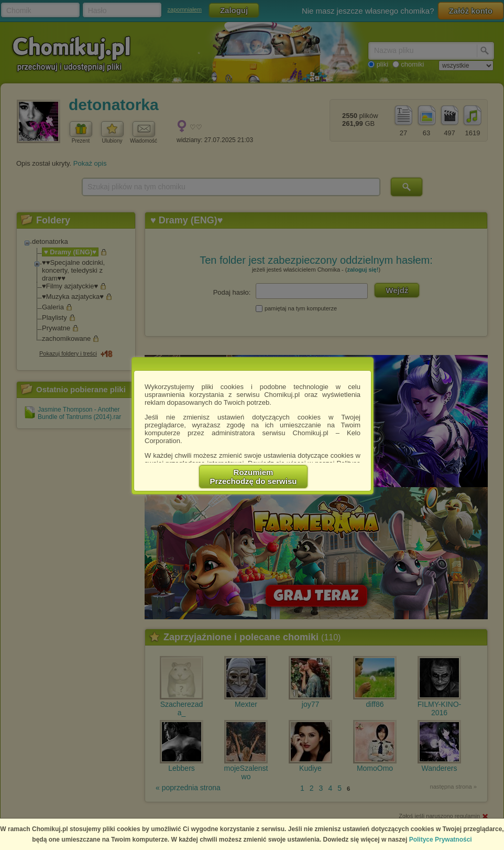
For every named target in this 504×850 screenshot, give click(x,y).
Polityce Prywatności (441, 840)
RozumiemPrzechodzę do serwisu (254, 477)
